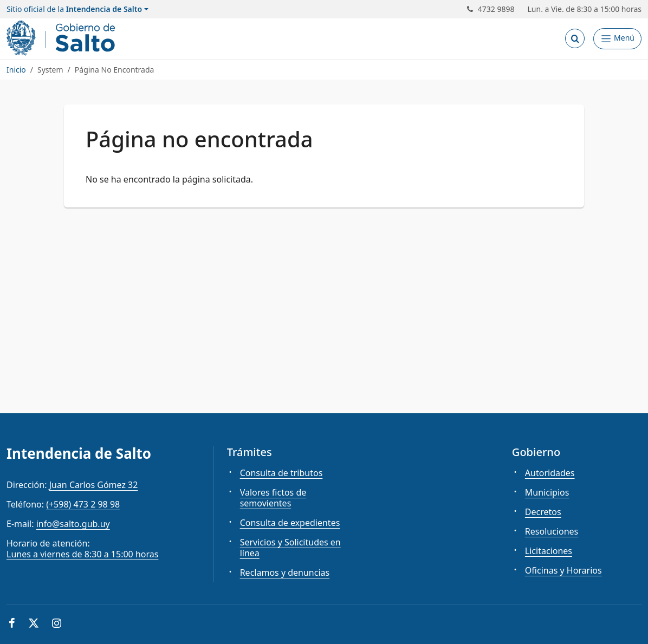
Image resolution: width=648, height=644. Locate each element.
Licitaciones (549, 551)
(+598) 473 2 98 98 (83, 504)
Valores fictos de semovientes (273, 498)
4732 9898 (491, 9)
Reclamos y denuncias (285, 573)
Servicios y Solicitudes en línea (290, 548)
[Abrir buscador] (575, 38)
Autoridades (550, 473)
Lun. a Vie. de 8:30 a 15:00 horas (585, 9)
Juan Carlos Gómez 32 (94, 485)
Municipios (547, 492)
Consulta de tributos (281, 473)
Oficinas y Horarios (563, 570)
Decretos (543, 512)
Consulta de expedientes (290, 523)
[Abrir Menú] (617, 39)
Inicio (16, 70)
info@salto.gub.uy (73, 524)
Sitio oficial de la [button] (74, 9)
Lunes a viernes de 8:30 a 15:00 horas (82, 554)
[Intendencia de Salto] (63, 38)
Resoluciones (552, 531)
